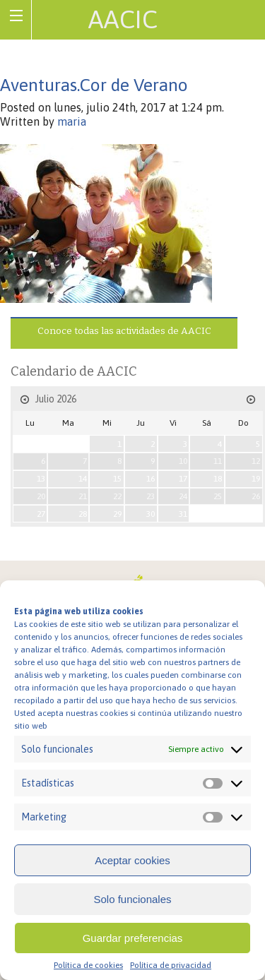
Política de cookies (88, 965)
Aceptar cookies (132, 860)
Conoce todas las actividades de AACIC (124, 331)
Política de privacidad (171, 965)
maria (72, 121)
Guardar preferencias (133, 938)
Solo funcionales (132, 899)
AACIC (123, 19)
